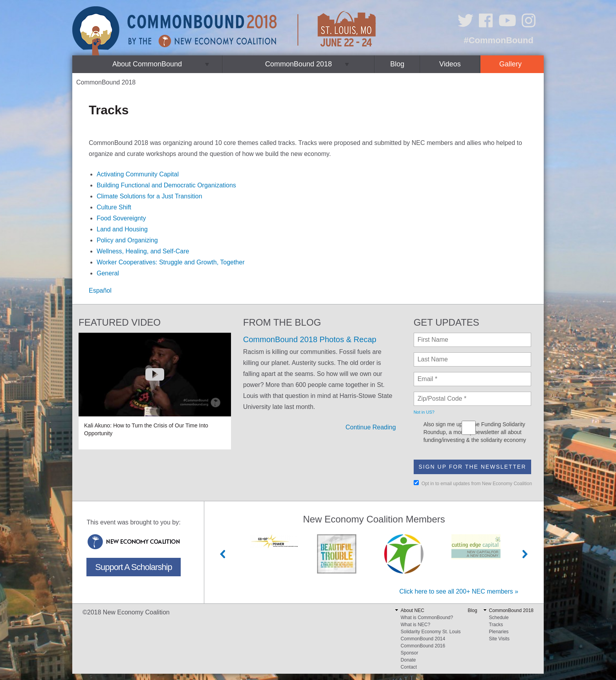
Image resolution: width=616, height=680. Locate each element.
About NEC (412, 610)
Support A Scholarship (133, 567)
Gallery (511, 64)
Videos (450, 64)
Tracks (496, 625)
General (108, 273)
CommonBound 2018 (299, 64)
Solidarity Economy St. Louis (431, 632)
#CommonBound (498, 40)
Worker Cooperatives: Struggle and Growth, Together (171, 262)
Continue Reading (371, 427)
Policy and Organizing (127, 240)
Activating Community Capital (138, 174)
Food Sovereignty (121, 218)
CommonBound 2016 (423, 646)
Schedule (499, 618)
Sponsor (410, 653)
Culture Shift (114, 207)
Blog (397, 64)
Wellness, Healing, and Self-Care (143, 251)
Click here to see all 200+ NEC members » (459, 591)
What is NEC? (415, 625)
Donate (408, 660)
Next (525, 554)
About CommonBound (147, 64)
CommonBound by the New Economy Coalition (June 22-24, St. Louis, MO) (225, 31)
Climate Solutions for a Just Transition (149, 196)
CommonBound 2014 (423, 639)
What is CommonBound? (427, 618)
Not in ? (424, 412)
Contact (409, 667)
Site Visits (499, 639)
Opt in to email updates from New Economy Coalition (473, 483)
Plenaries (499, 632)
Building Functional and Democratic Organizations (166, 185)
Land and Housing (122, 229)
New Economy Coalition (134, 542)
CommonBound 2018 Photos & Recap (310, 339)
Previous (223, 554)
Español (100, 291)
